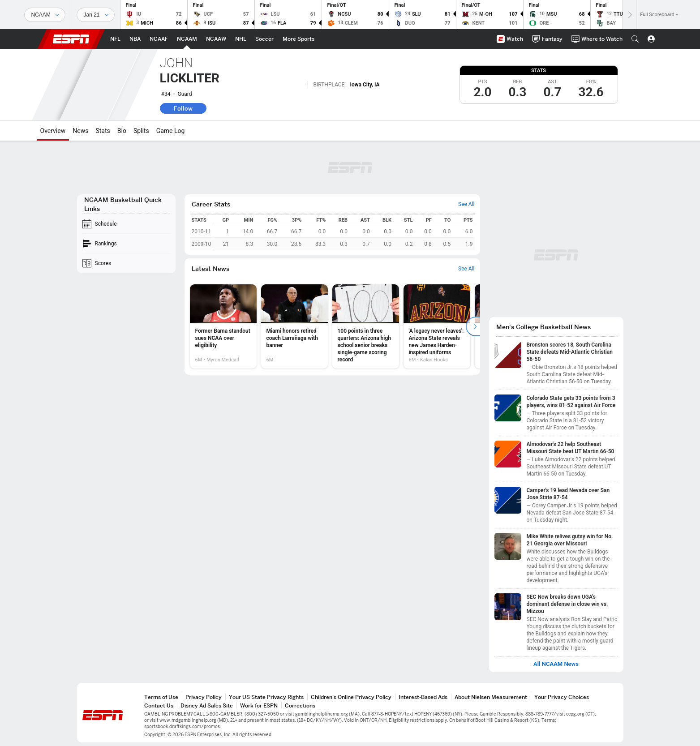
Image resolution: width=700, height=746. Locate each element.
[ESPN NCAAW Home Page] (216, 39)
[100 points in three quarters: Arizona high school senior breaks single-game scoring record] (366, 326)
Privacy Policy (204, 697)
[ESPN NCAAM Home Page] (187, 39)
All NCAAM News (556, 664)
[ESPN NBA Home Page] (135, 39)
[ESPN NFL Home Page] (115, 39)
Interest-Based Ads (423, 697)
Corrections (300, 705)
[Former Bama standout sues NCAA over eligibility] (223, 326)
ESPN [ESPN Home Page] (71, 39)
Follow (183, 108)
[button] (635, 39)
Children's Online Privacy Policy (351, 697)
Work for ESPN (259, 705)
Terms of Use (161, 697)
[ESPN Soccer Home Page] (264, 39)
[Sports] (45, 15)
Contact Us (159, 705)
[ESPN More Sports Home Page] (298, 39)
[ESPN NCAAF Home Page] (159, 39)
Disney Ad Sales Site (207, 705)
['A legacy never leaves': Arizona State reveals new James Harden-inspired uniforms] (437, 326)
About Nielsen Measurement (491, 697)
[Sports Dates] (96, 15)
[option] (223, 326)
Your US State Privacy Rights (266, 697)
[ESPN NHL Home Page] (241, 39)
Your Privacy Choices (562, 697)
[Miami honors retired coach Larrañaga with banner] (294, 326)
